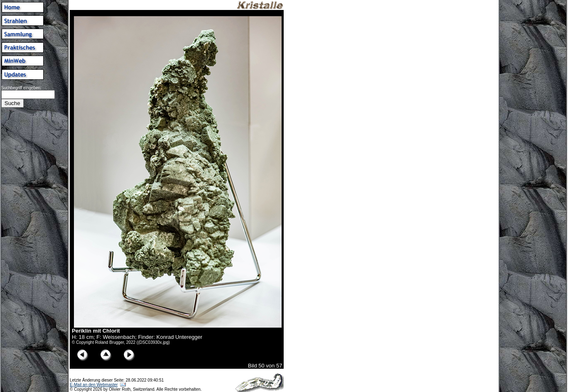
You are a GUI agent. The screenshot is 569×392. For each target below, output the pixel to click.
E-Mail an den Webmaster (94, 385)
